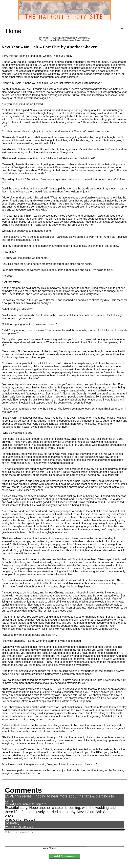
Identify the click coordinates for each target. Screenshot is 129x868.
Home (14, 31)
